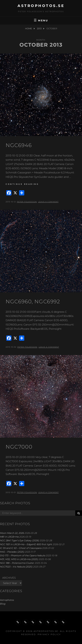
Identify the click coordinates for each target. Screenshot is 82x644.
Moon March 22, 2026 (12, 533)
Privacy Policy (49, 634)
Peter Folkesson (27, 202)
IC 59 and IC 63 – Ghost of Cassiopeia (21, 548)
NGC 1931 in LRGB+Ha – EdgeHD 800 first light (26, 544)
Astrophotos (7, 600)
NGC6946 (19, 145)
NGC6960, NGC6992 (33, 301)
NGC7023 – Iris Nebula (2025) (16, 567)
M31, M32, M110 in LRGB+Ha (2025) (19, 559)
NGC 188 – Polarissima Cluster (17, 563)
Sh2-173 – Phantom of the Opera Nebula (23, 556)
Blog (3, 604)
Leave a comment (48, 202)
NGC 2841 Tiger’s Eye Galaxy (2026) (20, 540)
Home (29, 28)
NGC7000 (19, 447)
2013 (39, 28)
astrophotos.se (41, 6)
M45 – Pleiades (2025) (12, 552)
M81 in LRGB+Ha (9, 537)
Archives (9, 578)
